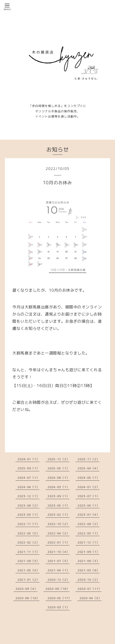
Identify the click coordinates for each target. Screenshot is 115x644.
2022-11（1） (28, 524)
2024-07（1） (28, 478)
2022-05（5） (28, 533)
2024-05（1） (89, 478)
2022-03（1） (89, 533)
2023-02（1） (58, 515)
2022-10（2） (58, 524)
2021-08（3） (28, 561)
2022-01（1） (58, 542)
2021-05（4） (28, 570)
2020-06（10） (27, 598)
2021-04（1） (58, 570)
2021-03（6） (89, 570)
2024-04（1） (28, 487)
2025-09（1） (28, 468)
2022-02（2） (28, 542)
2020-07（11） (90, 589)
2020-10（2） (89, 580)
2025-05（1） (58, 468)
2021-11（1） (28, 552)
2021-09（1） (89, 552)
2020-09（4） (26, 589)
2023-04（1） (89, 505)
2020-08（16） (57, 589)
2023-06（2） (28, 505)
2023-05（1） (58, 505)
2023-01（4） (89, 515)
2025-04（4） (89, 468)
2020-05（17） (59, 598)
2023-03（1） (28, 515)
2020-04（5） (90, 598)
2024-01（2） (89, 487)
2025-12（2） (58, 459)
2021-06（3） (89, 561)
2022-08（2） (89, 524)
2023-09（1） (58, 496)
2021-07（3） (58, 561)
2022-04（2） (58, 533)
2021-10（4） (58, 552)
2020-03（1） (58, 607)
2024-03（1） (58, 487)
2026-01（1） (28, 459)
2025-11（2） (89, 459)
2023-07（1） (89, 496)
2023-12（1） (28, 496)
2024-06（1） (58, 478)
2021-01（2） (28, 580)
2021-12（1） (89, 542)
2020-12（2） (58, 580)
